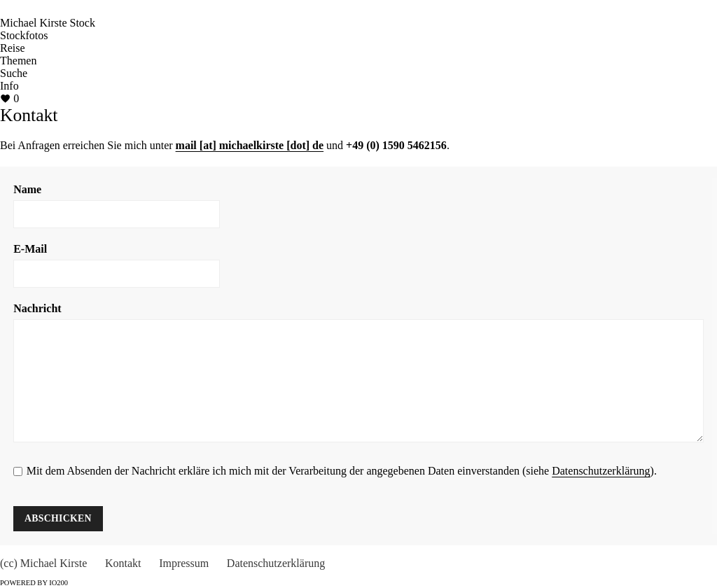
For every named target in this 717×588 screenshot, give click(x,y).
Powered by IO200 (34, 583)
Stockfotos (24, 35)
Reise (13, 48)
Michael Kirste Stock (48, 23)
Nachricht (37, 308)
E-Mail (30, 249)
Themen (18, 61)
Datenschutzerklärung (601, 471)
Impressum (184, 563)
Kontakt (123, 563)
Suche (14, 73)
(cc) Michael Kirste (43, 563)
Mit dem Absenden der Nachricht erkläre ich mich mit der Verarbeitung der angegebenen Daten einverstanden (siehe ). (342, 471)
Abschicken (58, 518)
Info (9, 86)
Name (27, 189)
